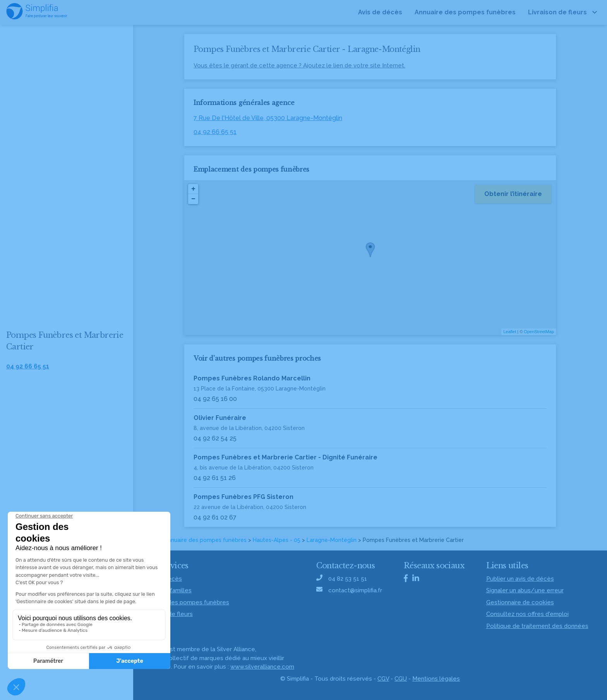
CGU (401, 679)
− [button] (193, 199)
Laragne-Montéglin (332, 540)
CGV (383, 679)
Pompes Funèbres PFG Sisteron (243, 497)
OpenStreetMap (539, 332)
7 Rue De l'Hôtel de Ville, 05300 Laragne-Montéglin (268, 118)
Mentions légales (436, 679)
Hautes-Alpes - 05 (277, 540)
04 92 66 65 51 (215, 132)
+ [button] (193, 189)
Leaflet (510, 332)
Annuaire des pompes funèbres (206, 540)
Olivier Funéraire (220, 418)
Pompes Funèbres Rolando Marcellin (252, 378)
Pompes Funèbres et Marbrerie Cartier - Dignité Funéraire (285, 457)
